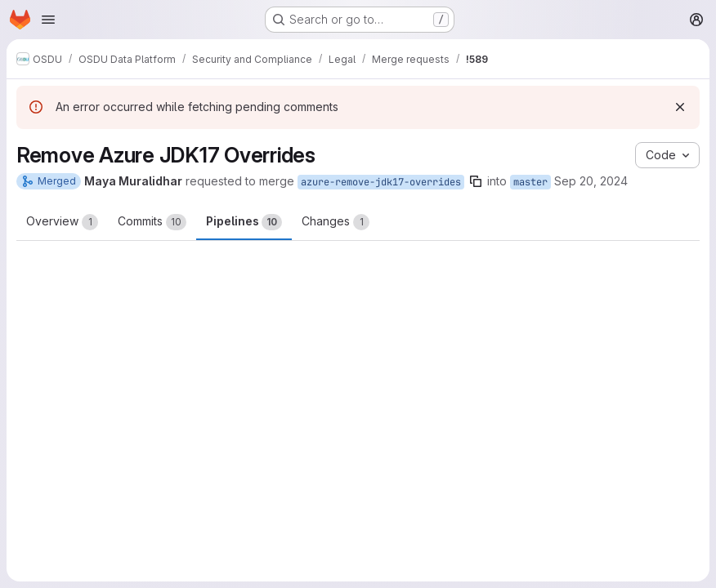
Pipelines (244, 222)
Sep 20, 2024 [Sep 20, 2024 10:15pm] (591, 181)
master (530, 182)
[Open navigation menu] (48, 20)
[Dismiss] (680, 107)
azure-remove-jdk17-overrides (381, 182)
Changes (336, 222)
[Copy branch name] (476, 181)
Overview (62, 222)
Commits (152, 222)
